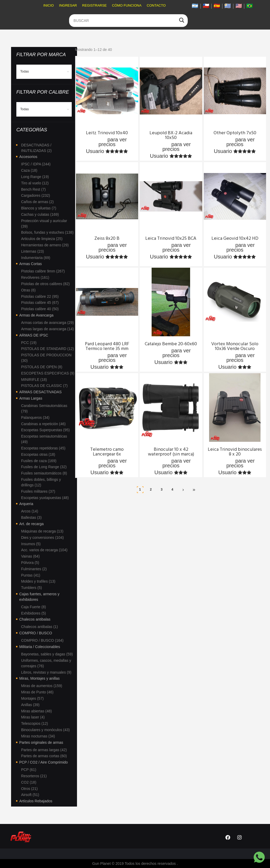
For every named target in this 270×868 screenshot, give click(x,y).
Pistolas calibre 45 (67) (40, 303)
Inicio (49, 5)
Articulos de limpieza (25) (42, 239)
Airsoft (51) (30, 795)
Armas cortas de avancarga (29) (47, 323)
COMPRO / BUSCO (36, 633)
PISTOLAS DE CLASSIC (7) (44, 386)
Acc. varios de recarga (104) (44, 550)
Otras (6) (28, 290)
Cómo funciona (127, 5)
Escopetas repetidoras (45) (43, 448)
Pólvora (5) (30, 563)
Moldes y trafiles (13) (38, 581)
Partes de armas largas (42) (44, 750)
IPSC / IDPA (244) (36, 164)
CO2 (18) (29, 782)
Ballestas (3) (31, 517)
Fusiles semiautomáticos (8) (44, 473)
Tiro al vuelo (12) (35, 183)
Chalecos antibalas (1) (39, 627)
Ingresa (97, 140)
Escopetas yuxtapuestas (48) (45, 498)
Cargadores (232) (36, 195)
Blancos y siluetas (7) (39, 208)
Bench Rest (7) (33, 189)
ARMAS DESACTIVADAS (40, 392)
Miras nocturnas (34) (38, 736)
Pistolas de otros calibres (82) (45, 284)
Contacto (156, 5)
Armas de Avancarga (36, 315)
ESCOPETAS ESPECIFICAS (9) (48, 373)
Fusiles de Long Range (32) (44, 467)
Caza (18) (29, 170)
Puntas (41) (31, 575)
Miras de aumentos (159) (42, 686)
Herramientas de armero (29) (45, 245)
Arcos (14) (30, 511)
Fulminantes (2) (34, 569)
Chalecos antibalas (35, 619)
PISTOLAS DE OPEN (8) (42, 367)
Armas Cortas (31, 264)
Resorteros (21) (34, 776)
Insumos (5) (31, 544)
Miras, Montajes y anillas (39, 678)
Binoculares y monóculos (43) (45, 730)
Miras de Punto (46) (37, 692)
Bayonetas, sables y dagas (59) (47, 654)
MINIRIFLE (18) (34, 380)
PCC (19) (29, 343)
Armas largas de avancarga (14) (47, 329)
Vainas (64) (30, 556)
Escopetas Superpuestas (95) (45, 430)
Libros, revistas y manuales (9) (46, 672)
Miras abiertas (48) (37, 711)
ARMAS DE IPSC (34, 335)
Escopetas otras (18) (38, 454)
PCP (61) (29, 770)
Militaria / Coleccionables (40, 647)
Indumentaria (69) (36, 258)
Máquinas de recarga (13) (42, 531)
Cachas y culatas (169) (40, 214)
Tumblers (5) (32, 588)
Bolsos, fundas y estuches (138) (47, 232)
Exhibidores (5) (33, 613)
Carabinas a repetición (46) (43, 424)
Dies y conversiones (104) (42, 538)
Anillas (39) (30, 705)
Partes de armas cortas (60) (44, 756)
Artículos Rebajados (36, 801)
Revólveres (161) (35, 277)
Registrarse (95, 5)
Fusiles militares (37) (38, 491)
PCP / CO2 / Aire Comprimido (44, 762)
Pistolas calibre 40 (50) (40, 309)
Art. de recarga (32, 524)
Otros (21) (29, 789)
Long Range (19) (35, 177)
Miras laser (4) (33, 717)
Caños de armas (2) (37, 202)
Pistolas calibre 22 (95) (40, 296)
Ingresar (68, 5)
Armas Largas (31, 398)
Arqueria (26, 504)
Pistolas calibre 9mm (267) (43, 271)
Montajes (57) (32, 698)
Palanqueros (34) (35, 418)
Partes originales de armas (41, 742)
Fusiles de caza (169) (39, 461)
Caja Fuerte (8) (33, 607)
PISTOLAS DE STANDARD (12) (47, 349)
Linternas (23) (32, 251)
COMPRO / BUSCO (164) (42, 640)
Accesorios (28, 157)
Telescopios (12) (35, 723)
